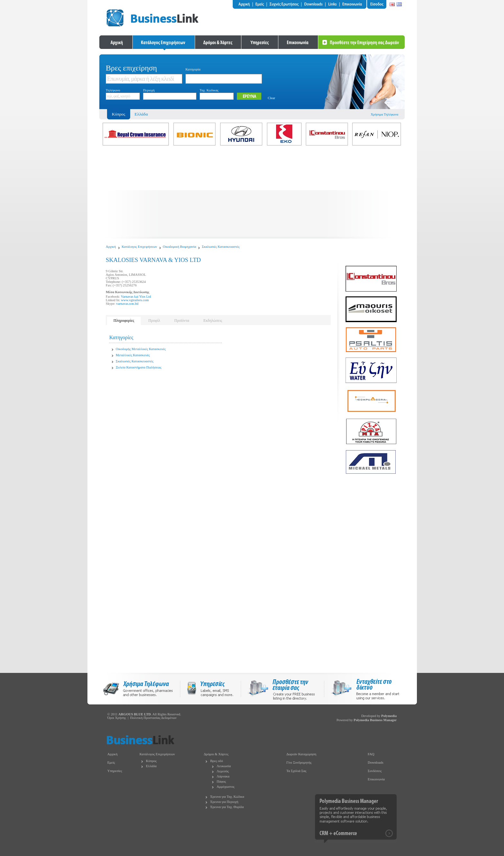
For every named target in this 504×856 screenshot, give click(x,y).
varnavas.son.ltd (127, 304)
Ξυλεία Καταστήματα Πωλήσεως (139, 367)
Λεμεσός (223, 771)
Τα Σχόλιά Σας (296, 771)
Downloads (376, 763)
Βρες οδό (216, 761)
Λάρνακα (223, 776)
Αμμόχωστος (226, 787)
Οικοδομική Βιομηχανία (180, 247)
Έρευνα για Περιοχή (224, 802)
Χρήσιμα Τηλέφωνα (384, 114)
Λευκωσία (224, 766)
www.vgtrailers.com (135, 300)
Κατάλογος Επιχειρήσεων (139, 247)
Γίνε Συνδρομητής (299, 763)
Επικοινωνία (376, 779)
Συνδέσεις (375, 771)
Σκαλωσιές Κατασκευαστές (221, 247)
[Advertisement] (252, 193)
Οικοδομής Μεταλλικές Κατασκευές (141, 349)
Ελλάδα (141, 114)
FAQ (371, 754)
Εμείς (111, 763)
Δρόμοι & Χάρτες (216, 754)
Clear (271, 98)
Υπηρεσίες (115, 771)
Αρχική (111, 247)
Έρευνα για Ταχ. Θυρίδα (227, 807)
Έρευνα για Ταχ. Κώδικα (227, 797)
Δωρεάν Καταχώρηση (301, 754)
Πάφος (221, 782)
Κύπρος (151, 761)
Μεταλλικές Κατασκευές (133, 355)
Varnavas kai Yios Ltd (136, 297)
